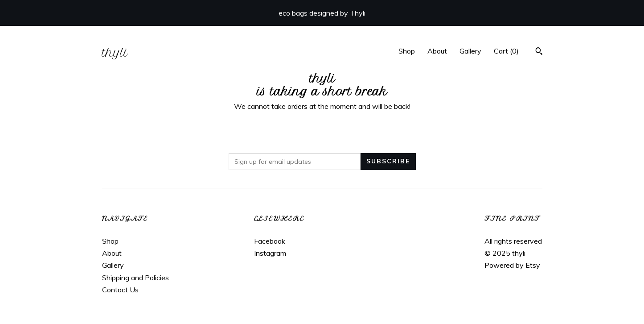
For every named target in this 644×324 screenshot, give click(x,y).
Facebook (270, 241)
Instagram (270, 253)
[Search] (539, 52)
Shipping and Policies (135, 278)
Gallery (470, 51)
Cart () (506, 51)
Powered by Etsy (512, 265)
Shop (407, 51)
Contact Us (120, 290)
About (437, 51)
